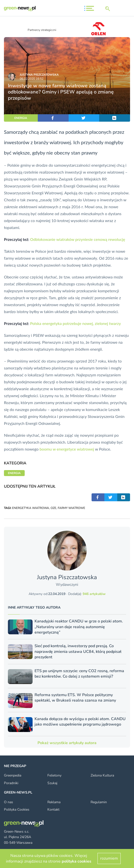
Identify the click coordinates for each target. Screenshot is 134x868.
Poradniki (11, 783)
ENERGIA (21, 118)
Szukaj (52, 783)
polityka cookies (77, 861)
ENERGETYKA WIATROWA (31, 508)
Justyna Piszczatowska (39, 75)
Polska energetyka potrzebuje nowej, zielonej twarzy (76, 323)
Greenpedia (13, 775)
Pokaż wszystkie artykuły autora (67, 743)
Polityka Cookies (17, 810)
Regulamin (99, 802)
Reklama (54, 802)
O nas (9, 802)
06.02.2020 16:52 (32, 79)
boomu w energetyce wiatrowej (67, 449)
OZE (53, 508)
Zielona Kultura (102, 775)
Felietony (54, 775)
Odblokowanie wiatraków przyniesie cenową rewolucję (78, 239)
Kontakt (53, 810)
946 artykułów (94, 594)
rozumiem (109, 858)
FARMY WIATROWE (71, 508)
